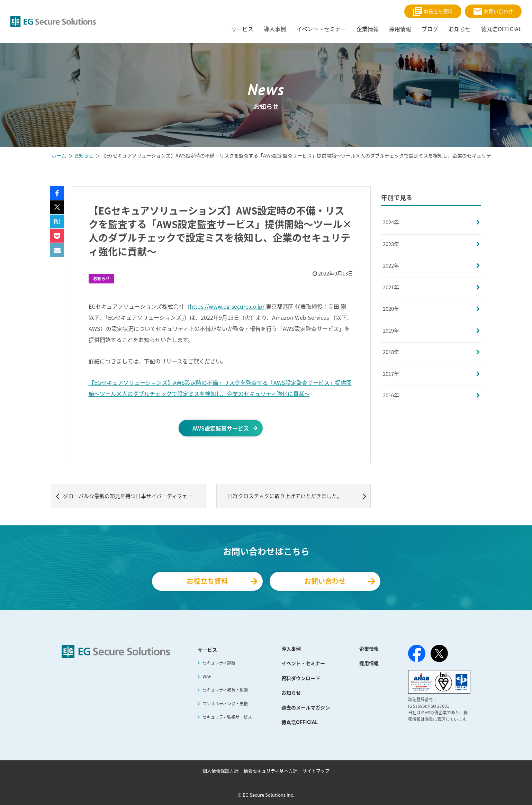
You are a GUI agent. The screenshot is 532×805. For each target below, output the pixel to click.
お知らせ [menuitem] (460, 29)
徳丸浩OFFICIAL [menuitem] (501, 29)
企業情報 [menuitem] (368, 29)
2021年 (391, 287)
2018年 (391, 352)
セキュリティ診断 (219, 663)
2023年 (391, 244)
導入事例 (291, 649)
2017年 (391, 374)
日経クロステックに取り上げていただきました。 (297, 496)
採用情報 (369, 663)
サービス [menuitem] (242, 29)
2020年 (391, 309)
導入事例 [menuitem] (275, 29)
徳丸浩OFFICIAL (300, 722)
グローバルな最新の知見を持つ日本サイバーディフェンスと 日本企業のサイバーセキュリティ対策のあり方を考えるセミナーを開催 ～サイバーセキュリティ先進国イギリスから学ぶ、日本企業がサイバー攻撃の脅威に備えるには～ (131, 496)
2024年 (391, 222)
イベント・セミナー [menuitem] (321, 29)
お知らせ (101, 279)
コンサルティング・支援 (225, 704)
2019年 (391, 331)
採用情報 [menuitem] (400, 29)
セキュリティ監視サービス (227, 717)
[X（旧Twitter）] (439, 653)
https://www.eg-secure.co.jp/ (228, 306)
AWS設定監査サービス (221, 428)
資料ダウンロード (301, 678)
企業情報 (369, 649)
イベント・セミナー (303, 663)
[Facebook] (417, 655)
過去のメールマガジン (306, 707)
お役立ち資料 (433, 11)
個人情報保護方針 (220, 771)
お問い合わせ (493, 11)
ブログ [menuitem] (430, 29)
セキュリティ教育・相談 (225, 690)
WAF (207, 676)
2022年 (391, 265)
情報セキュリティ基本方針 (270, 771)
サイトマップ (316, 771)
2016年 (391, 395)
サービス (207, 650)
